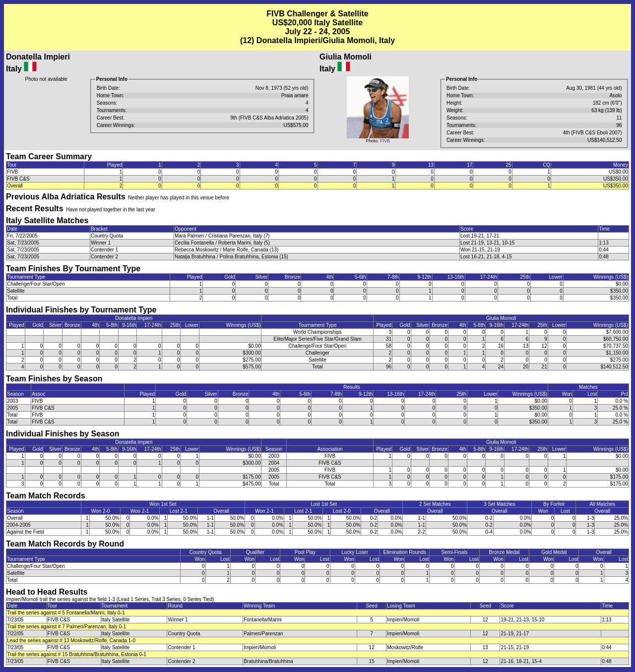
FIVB (385, 141)
